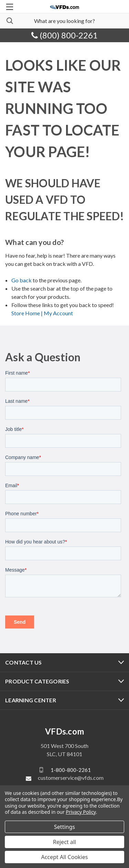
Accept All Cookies (65, 857)
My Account (58, 313)
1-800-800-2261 (71, 770)
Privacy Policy (81, 812)
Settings (64, 827)
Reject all (64, 842)
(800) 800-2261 (64, 35)
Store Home (28, 313)
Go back (21, 280)
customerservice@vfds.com (71, 778)
